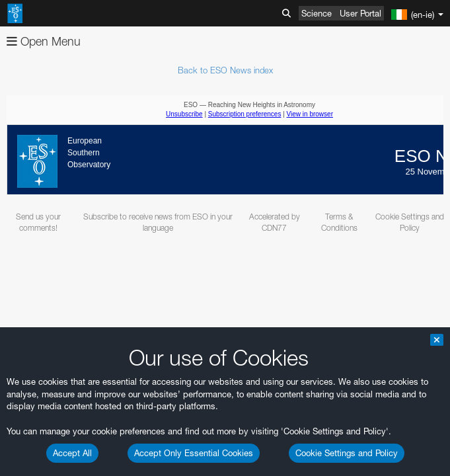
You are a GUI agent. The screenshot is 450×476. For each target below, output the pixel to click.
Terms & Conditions (339, 222)
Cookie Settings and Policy (347, 453)
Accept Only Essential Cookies (194, 453)
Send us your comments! (38, 222)
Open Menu (44, 41)
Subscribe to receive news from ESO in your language (158, 222)
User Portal (360, 13)
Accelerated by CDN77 (275, 222)
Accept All (72, 453)
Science (317, 13)
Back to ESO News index (225, 70)
